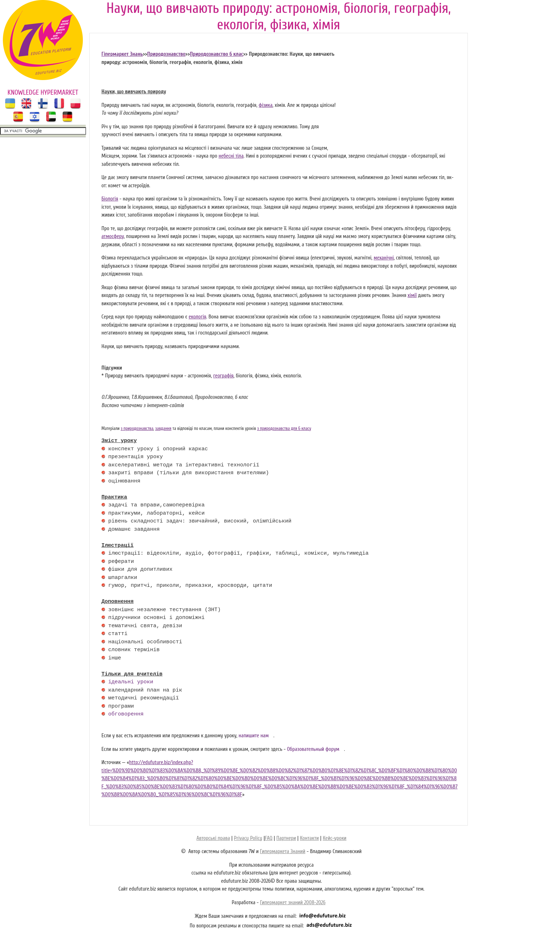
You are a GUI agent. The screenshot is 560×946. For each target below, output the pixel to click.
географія (223, 376)
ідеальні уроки (131, 682)
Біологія (110, 199)
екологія (197, 317)
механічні (384, 258)
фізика (266, 105)
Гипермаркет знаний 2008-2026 (293, 903)
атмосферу (113, 236)
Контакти (309, 838)
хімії (412, 295)
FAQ (268, 838)
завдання (163, 429)
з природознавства (137, 429)
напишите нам (254, 736)
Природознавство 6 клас (216, 54)
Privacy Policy (248, 838)
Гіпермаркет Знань (122, 54)
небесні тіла (231, 156)
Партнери (286, 838)
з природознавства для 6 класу (284, 429)
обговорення (126, 714)
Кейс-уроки (335, 838)
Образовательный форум (313, 749)
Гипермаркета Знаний (283, 851)
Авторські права (213, 838)
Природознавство (166, 54)
